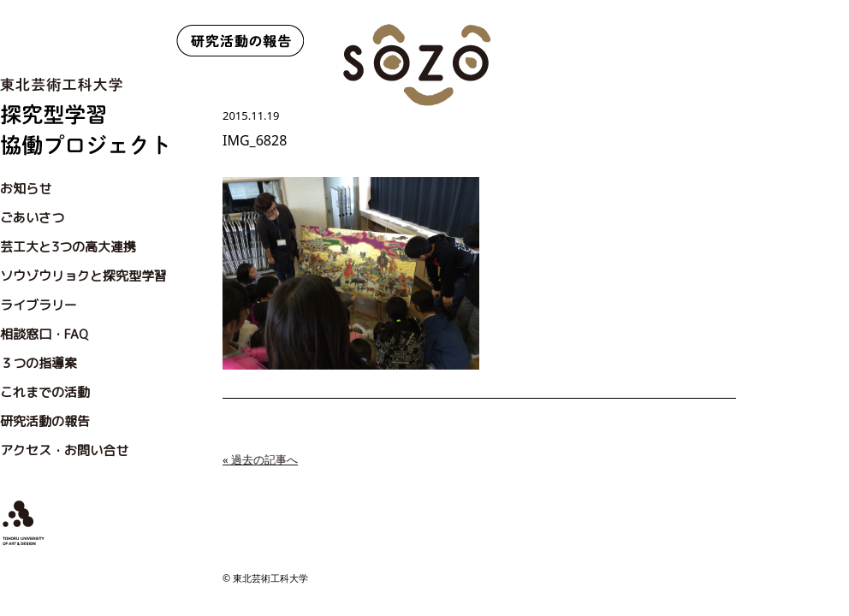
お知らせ (26, 189)
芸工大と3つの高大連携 (68, 247)
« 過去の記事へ (260, 459)
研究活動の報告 (45, 421)
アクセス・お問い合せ (64, 450)
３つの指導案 (39, 363)
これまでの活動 (45, 392)
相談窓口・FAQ (44, 334)
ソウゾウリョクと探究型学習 (83, 276)
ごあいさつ (32, 218)
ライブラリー (39, 305)
